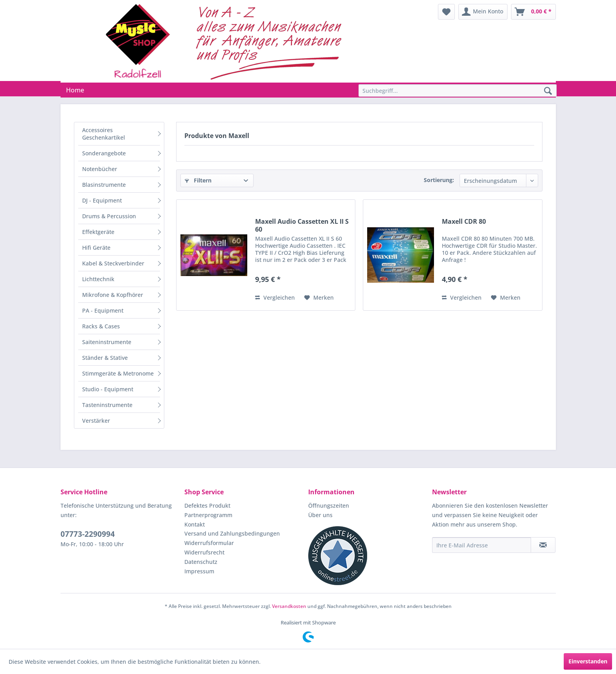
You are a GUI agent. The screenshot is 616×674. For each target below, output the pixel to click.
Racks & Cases (101, 326)
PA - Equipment (103, 310)
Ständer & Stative (105, 358)
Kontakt (195, 524)
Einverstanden (588, 661)
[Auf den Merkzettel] (319, 298)
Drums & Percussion (109, 216)
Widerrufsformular (209, 543)
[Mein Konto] (483, 12)
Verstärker (96, 421)
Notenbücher (100, 169)
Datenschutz (201, 562)
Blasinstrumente (104, 185)
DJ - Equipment (102, 200)
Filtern (198, 180)
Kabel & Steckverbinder (113, 263)
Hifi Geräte (96, 248)
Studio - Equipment (108, 389)
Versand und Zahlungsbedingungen (232, 533)
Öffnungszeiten (329, 505)
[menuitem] (446, 12)
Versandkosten (289, 606)
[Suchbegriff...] (458, 90)
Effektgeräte (98, 232)
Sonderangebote (104, 153)
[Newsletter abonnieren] (543, 545)
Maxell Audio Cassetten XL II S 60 (302, 225)
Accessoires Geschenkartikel (104, 134)
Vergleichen (275, 297)
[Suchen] (548, 91)
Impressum (199, 571)
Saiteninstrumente (107, 342)
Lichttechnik (98, 279)
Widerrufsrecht (204, 552)
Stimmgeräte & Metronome (118, 373)
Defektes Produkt (207, 505)
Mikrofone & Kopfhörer (113, 295)
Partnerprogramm (208, 515)
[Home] (75, 90)
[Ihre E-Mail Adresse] (482, 545)
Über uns (320, 515)
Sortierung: (439, 180)
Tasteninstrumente (107, 405)
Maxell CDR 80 (464, 222)
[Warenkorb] (533, 12)
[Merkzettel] (446, 12)
